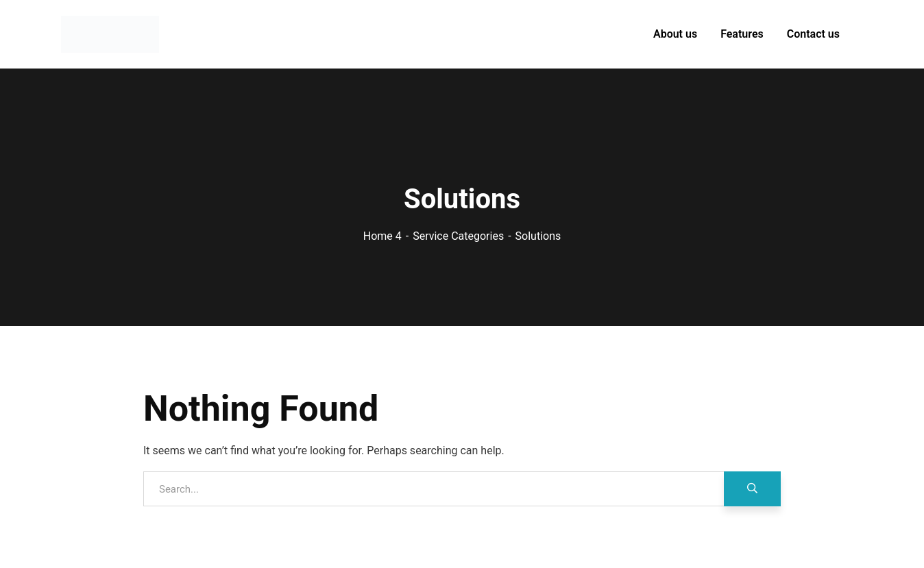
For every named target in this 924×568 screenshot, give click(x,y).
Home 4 (382, 236)
